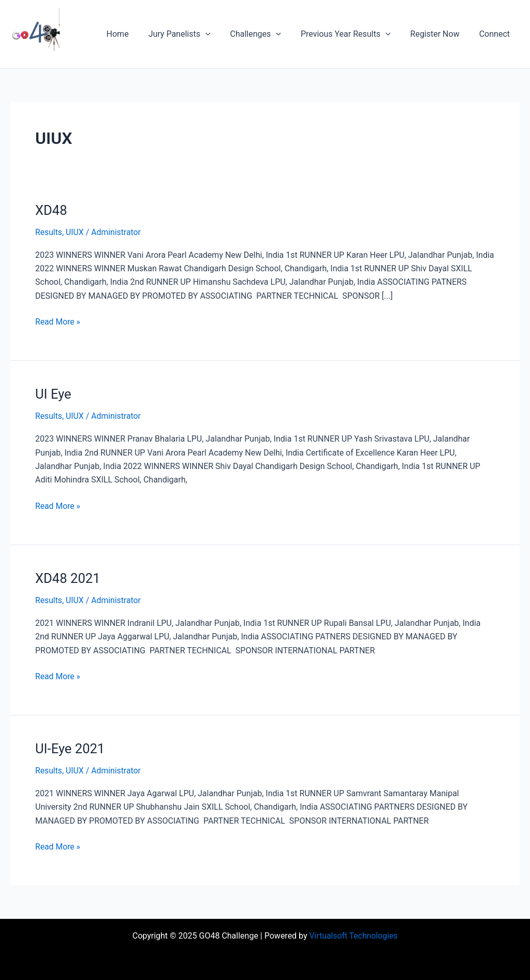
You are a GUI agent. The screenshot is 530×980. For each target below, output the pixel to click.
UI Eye (54, 394)
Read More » (58, 321)
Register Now (440, 34)
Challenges (267, 34)
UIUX (75, 232)
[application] (219, 34)
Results (49, 232)
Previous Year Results (354, 34)
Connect (496, 34)
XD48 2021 (68, 578)
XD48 (51, 210)
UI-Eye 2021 (70, 748)
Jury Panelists (194, 34)
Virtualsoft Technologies (353, 935)
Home (135, 34)
